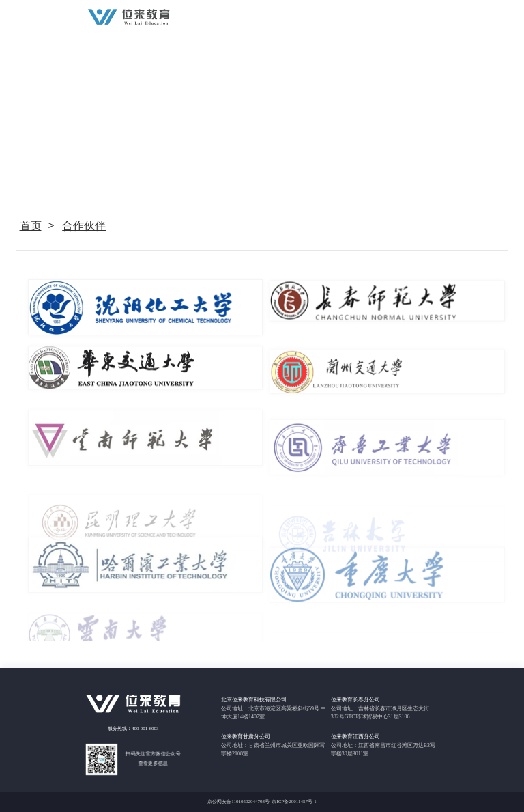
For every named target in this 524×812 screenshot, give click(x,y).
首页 (31, 225)
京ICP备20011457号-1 (294, 802)
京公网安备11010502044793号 (238, 802)
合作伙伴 (84, 225)
